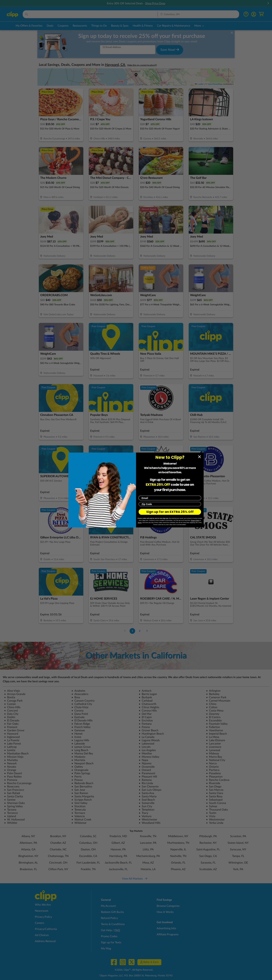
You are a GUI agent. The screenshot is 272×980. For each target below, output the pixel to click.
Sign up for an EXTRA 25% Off (170, 512)
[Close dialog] (199, 457)
